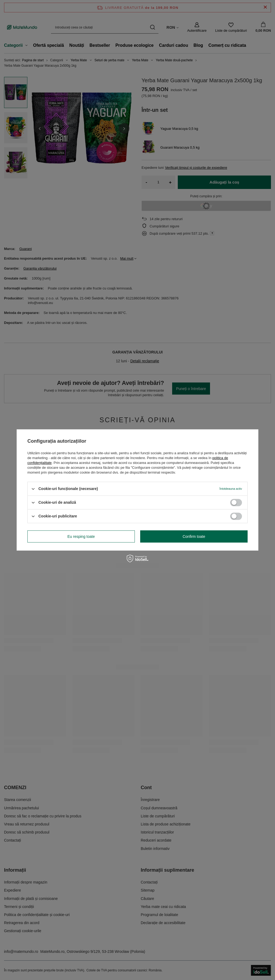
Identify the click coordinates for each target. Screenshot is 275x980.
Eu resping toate (81, 537)
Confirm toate (194, 537)
